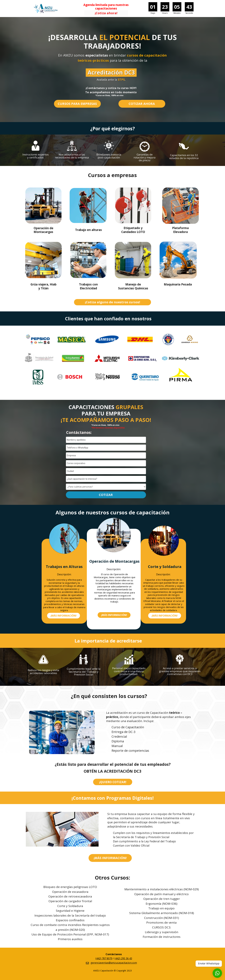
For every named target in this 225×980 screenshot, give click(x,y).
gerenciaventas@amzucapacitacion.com (114, 963)
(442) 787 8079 (104, 958)
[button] (106, 13)
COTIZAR (106, 495)
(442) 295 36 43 (123, 958)
